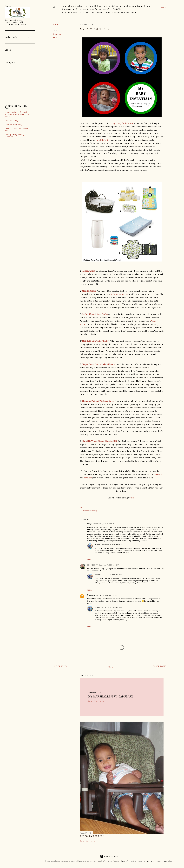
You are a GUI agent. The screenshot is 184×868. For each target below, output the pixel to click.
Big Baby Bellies (92, 836)
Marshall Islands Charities (115, 13)
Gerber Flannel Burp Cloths (95, 314)
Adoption (57, 34)
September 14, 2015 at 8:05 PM (112, 545)
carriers (158, 474)
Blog (64, 13)
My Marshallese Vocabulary (110, 696)
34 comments (99, 701)
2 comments (90, 841)
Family (56, 37)
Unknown (91, 595)
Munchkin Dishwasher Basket (96, 341)
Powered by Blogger (109, 856)
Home (110, 667)
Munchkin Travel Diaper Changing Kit (99, 441)
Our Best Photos (90, 13)
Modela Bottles (89, 291)
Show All (9, 137)
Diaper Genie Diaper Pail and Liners (99, 364)
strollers (88, 478)
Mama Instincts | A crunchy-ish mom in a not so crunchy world (17, 114)
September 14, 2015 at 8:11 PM (112, 607)
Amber (98, 544)
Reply (90, 560)
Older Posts (159, 666)
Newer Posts (60, 666)
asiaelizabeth (93, 565)
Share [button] (55, 24)
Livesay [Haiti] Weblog (15, 135)
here (133, 498)
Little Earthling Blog (13, 124)
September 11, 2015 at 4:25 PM (110, 565)
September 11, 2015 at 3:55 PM (103, 524)
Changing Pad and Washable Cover (98, 401)
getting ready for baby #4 (121, 123)
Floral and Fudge (12, 121)
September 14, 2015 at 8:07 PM (112, 575)
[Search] (162, 7)
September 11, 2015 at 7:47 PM (107, 595)
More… (134, 13)
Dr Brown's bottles (119, 294)
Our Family (74, 13)
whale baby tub (103, 140)
